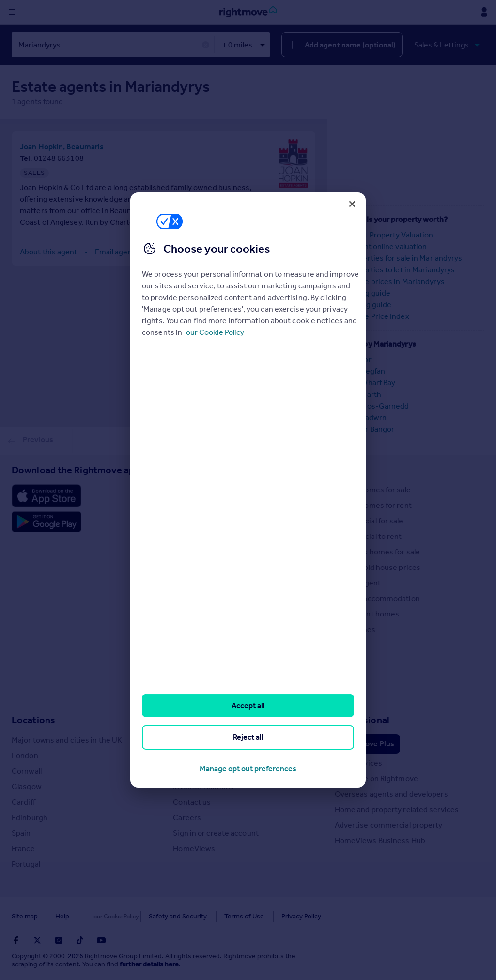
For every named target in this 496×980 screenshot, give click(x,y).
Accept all (248, 705)
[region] (248, 490)
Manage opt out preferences (248, 768)
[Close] (352, 204)
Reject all (248, 737)
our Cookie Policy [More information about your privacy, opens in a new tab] (215, 332)
